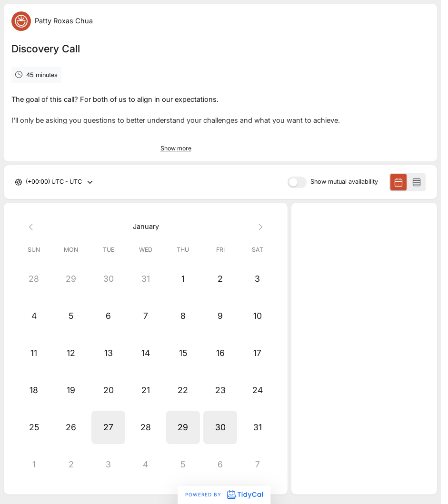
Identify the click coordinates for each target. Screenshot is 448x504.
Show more (176, 148)
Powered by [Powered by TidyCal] (224, 494)
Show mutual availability (344, 182)
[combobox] (26, 182)
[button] (109, 427)
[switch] (297, 182)
